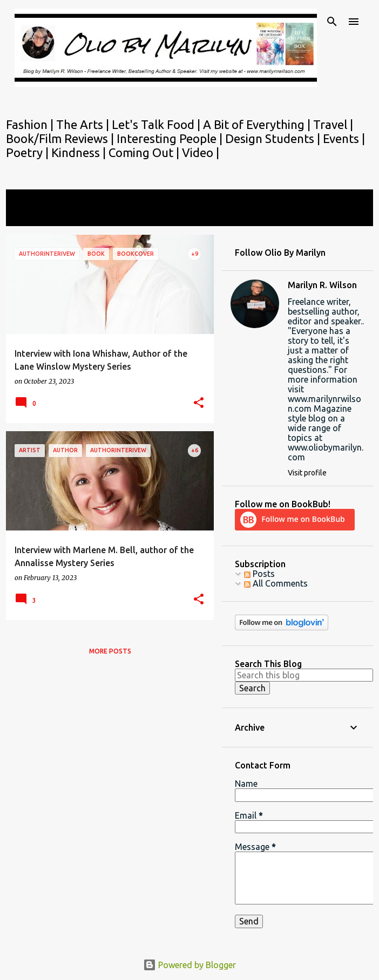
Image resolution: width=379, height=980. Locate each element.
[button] (199, 403)
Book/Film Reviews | (61, 138)
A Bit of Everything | (258, 124)
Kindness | (80, 152)
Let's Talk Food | (157, 124)
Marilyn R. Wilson (322, 285)
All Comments (276, 583)
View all (29, 216)
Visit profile (307, 473)
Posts (259, 574)
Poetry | (29, 152)
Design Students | (274, 138)
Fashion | (31, 124)
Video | (201, 152)
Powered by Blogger (189, 965)
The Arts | (84, 124)
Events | (344, 138)
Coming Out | (145, 152)
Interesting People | (171, 138)
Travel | (333, 124)
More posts (110, 651)
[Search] (332, 22)
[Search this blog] (304, 675)
